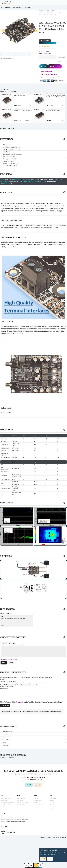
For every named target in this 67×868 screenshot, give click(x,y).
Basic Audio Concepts (6, 826)
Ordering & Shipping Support (7, 831)
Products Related (21, 826)
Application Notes (54, 835)
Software (52, 837)
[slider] (46, 47)
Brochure (52, 828)
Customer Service (37, 828)
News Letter (36, 831)
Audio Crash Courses (22, 833)
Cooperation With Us (38, 833)
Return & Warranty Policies (7, 833)
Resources (36, 835)
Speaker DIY (20, 828)
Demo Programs (54, 833)
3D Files (52, 831)
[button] (41, 57)
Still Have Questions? (6, 835)
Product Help (4, 828)
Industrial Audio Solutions (23, 831)
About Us (36, 826)
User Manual (53, 826)
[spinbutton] (48, 57)
